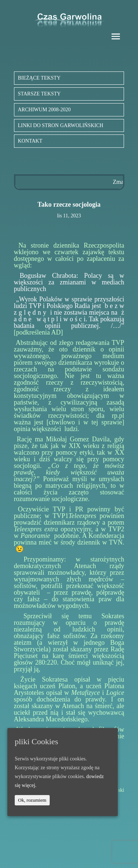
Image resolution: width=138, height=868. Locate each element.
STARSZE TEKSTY (39, 94)
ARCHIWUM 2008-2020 (45, 110)
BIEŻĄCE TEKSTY (39, 78)
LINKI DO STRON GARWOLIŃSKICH (61, 125)
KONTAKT (30, 141)
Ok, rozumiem (32, 800)
